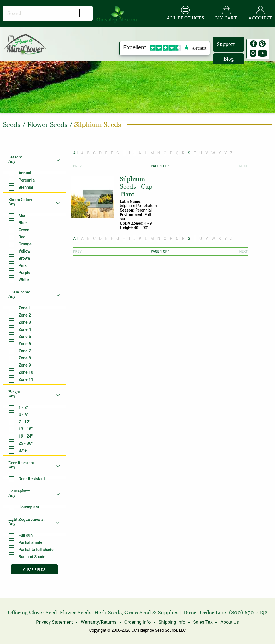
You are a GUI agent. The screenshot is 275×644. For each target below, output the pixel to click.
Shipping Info (172, 622)
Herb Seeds (108, 612)
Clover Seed (43, 612)
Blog (229, 59)
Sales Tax (203, 622)
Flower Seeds (76, 612)
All (75, 153)
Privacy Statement (54, 622)
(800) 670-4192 (248, 612)
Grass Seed (138, 612)
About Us (229, 622)
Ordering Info (138, 622)
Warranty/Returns (99, 622)
